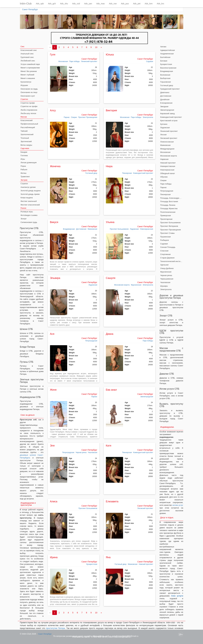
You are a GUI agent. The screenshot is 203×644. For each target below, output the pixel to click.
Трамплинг (25, 177)
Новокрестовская (168, 166)
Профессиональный (29, 124)
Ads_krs (161, 4)
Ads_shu (64, 4)
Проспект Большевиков (119, 229)
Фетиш (23, 173)
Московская (63, 61)
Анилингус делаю (28, 187)
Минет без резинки (29, 71)
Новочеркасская (147, 229)
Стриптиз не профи (29, 106)
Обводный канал (168, 173)
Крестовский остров (169, 121)
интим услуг (178, 505)
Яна (108, 557)
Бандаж (24, 152)
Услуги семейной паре (30, 64)
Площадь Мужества (169, 208)
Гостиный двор (91, 173)
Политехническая (168, 212)
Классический (27, 120)
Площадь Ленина (168, 205)
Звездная (164, 106)
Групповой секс (27, 57)
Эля (52, 446)
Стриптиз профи (28, 103)
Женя (53, 390)
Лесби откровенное (29, 110)
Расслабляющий (28, 127)
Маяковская (92, 229)
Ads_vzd (76, 4)
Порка (23, 166)
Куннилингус (26, 82)
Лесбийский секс (28, 61)
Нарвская (164, 159)
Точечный (25, 138)
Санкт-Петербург (30, 9)
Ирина (54, 557)
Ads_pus (125, 4)
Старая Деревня (167, 258)
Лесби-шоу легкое (28, 113)
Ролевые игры (27, 212)
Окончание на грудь (29, 89)
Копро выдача (27, 198)
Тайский (24, 131)
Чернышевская (167, 279)
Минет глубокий (27, 75)
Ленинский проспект (89, 61)
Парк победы (75, 61)
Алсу (53, 110)
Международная (167, 149)
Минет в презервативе (30, 68)
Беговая (164, 61)
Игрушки (24, 85)
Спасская (164, 251)
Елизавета (112, 501)
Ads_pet (137, 4)
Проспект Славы (167, 233)
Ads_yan (88, 4)
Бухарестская (92, 564)
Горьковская (166, 82)
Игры (23, 159)
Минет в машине (28, 78)
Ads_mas (100, 4)
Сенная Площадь (168, 247)
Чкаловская (93, 452)
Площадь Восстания (169, 201)
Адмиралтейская (168, 50)
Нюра (109, 166)
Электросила (148, 117)
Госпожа (24, 155)
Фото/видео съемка (29, 215)
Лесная (163, 135)
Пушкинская (166, 237)
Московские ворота (122, 285)
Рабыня (24, 170)
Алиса (54, 501)
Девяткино (165, 92)
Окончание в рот (28, 96)
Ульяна (110, 222)
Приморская (166, 216)
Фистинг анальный (29, 201)
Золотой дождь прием (30, 194)
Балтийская (165, 57)
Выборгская (165, 78)
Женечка (55, 166)
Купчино (164, 124)
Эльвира (55, 278)
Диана (110, 334)
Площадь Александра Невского (172, 198)
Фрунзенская (136, 285)
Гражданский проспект (170, 89)
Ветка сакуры (26, 145)
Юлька (110, 55)
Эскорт (24, 219)
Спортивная (165, 254)
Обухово (164, 177)
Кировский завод (168, 114)
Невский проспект (146, 564)
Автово (163, 47)
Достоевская (81, 229)
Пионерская (127, 173)
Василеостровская (168, 68)
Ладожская (134, 229)
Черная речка (81, 452)
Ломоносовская (167, 142)
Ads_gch (52, 4)
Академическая (167, 54)
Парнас (67, 117)
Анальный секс (27, 54)
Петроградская (91, 341)
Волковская (165, 75)
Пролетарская (166, 219)
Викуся (54, 222)
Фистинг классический (30, 205)
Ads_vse (113, 4)
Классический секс (29, 50)
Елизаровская (166, 103)
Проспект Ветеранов (169, 226)
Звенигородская (147, 397)
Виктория (111, 110)
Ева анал (111, 390)
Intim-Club (26, 4)
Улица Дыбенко (167, 268)
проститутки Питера (55, 628)
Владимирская (69, 229)
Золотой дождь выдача (31, 191)
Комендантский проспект (143, 173)
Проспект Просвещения (88, 117)
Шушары (164, 286)
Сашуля (111, 278)
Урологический (27, 134)
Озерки (74, 117)
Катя (109, 446)
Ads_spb (40, 4)
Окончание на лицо (29, 92)
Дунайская (165, 99)
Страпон (24, 184)
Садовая (150, 61)
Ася (52, 334)
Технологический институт (172, 261)
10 (96, 47)
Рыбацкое (165, 240)
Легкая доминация (29, 163)
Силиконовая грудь (29, 222)
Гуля (53, 55)
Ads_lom (149, 4)
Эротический (26, 141)
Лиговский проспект (145, 508)
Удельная (164, 265)
